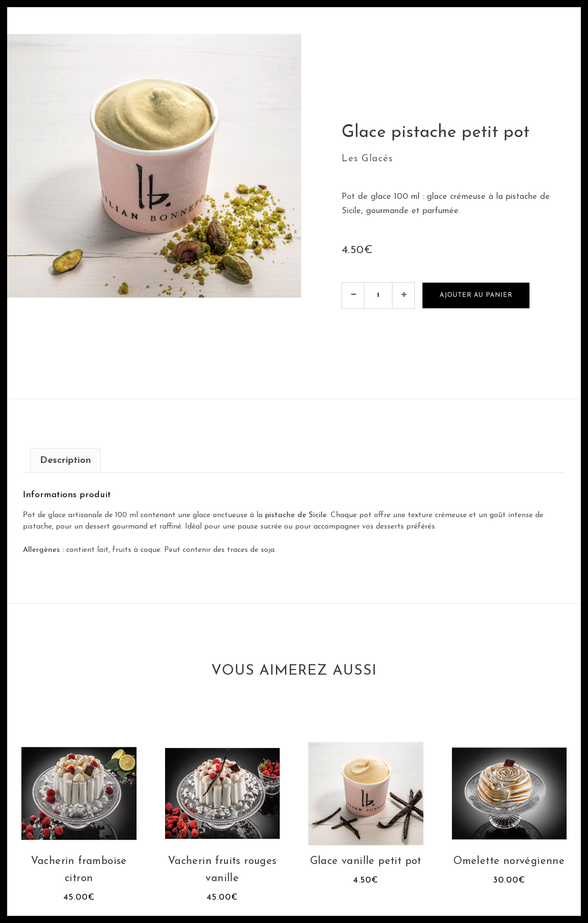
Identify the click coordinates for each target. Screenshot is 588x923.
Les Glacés (367, 159)
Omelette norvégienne (509, 861)
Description (65, 461)
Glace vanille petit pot (366, 861)
